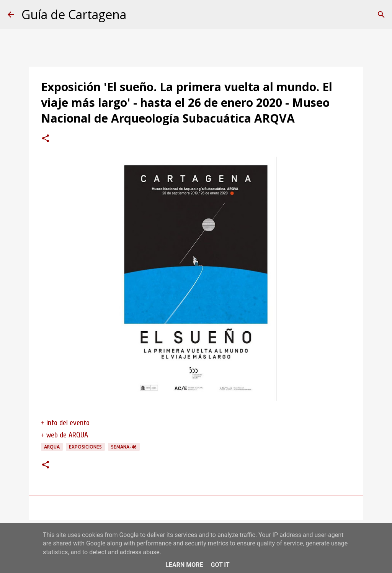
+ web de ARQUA (65, 435)
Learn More (184, 565)
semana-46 (124, 447)
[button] (46, 139)
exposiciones (85, 447)
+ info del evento (65, 423)
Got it (220, 565)
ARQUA (52, 447)
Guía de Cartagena (74, 14)
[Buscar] (381, 15)
